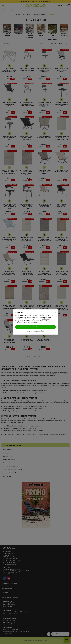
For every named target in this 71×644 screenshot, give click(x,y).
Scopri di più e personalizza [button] (35, 331)
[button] (55, 312)
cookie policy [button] (46, 319)
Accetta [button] (36, 327)
